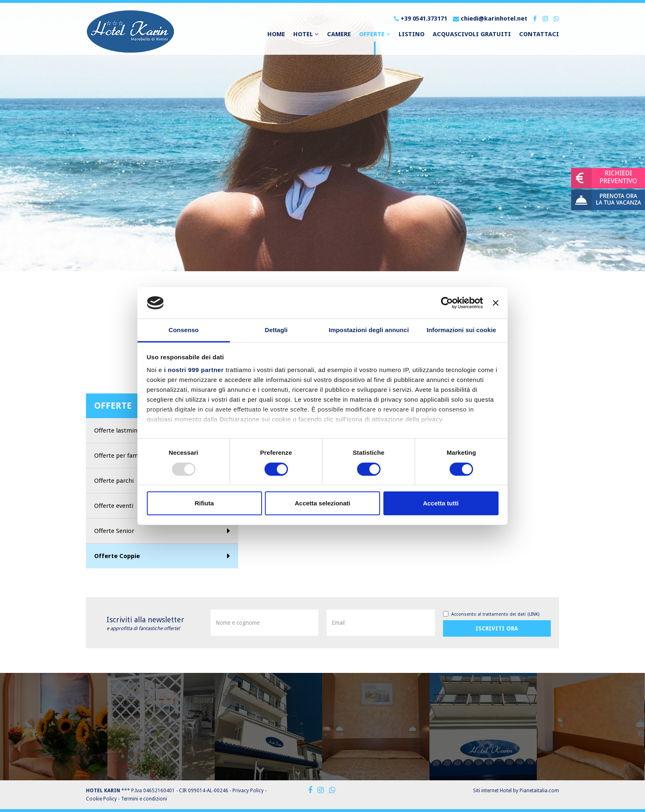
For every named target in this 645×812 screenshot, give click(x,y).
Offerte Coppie (162, 556)
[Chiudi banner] (496, 303)
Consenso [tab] (184, 330)
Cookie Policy (101, 799)
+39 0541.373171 (421, 19)
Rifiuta (204, 503)
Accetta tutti (441, 503)
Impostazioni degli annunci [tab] (369, 330)
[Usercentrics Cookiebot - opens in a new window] (447, 303)
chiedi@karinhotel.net (490, 19)
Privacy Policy (248, 791)
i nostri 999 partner (194, 370)
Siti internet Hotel (492, 791)
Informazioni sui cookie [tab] (461, 330)
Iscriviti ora (497, 628)
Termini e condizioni (144, 799)
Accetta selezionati (322, 503)
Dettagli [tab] (276, 330)
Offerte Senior (162, 531)
